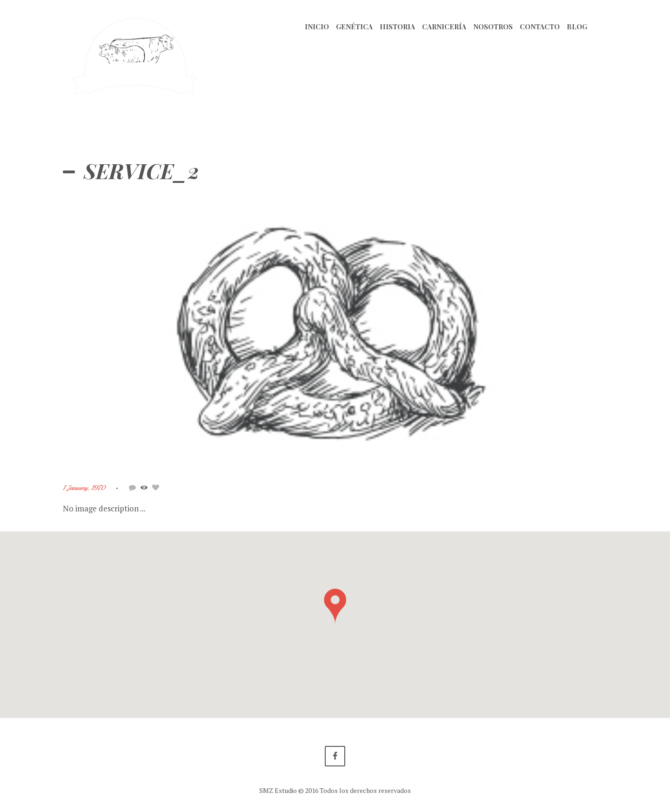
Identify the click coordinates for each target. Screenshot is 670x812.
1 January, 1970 (84, 488)
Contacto (540, 27)
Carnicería (444, 27)
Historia (397, 27)
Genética (354, 27)
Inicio (317, 27)
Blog (577, 27)
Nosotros (493, 27)
